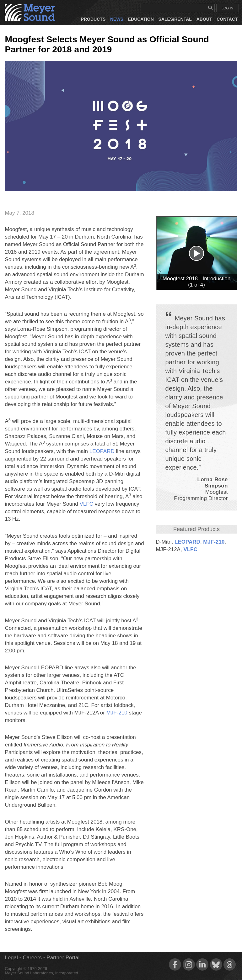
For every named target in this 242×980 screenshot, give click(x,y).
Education (141, 19)
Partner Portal (63, 958)
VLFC (190, 549)
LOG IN (227, 8)
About (204, 19)
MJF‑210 (214, 542)
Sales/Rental (175, 19)
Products (93, 19)
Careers (32, 958)
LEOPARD (187, 542)
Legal (11, 958)
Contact (227, 19)
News (117, 19)
